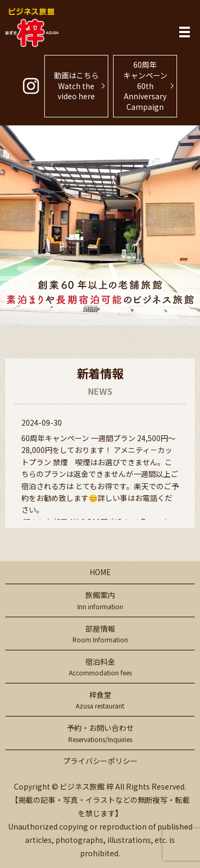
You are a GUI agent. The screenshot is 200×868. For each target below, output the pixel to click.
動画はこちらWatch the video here (76, 86)
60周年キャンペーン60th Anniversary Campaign (145, 85)
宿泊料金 (100, 667)
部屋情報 (100, 634)
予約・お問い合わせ (100, 733)
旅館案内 (100, 600)
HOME (100, 572)
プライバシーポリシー (100, 761)
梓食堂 (100, 700)
